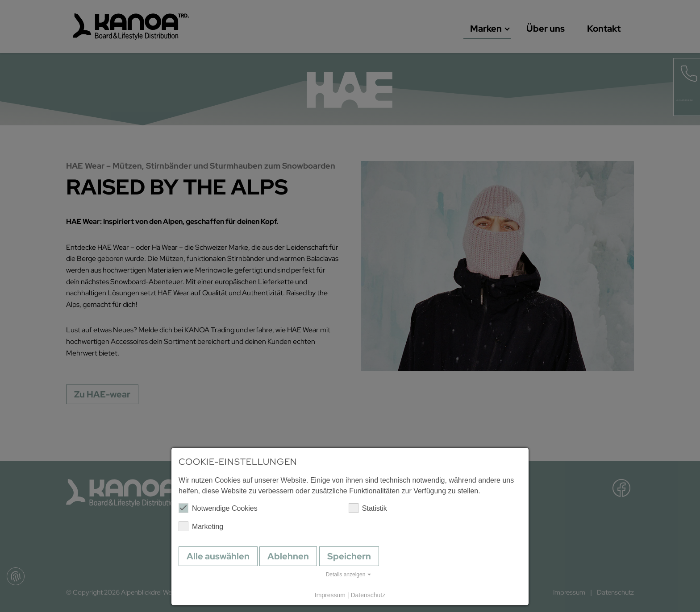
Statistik (368, 508)
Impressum (330, 595)
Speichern (349, 556)
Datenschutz (368, 595)
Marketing (201, 526)
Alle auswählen (218, 556)
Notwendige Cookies (218, 508)
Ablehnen (288, 556)
